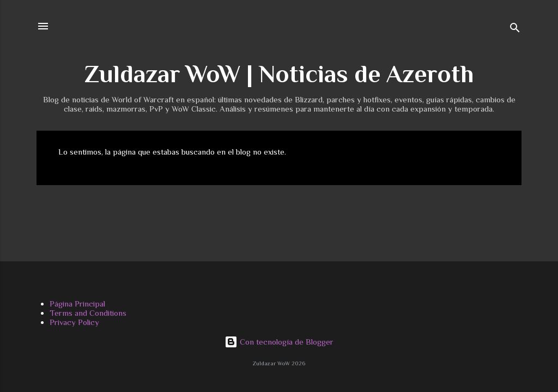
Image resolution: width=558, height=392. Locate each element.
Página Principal (77, 304)
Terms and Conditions (88, 313)
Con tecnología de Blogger (279, 342)
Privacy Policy (74, 322)
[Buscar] (515, 30)
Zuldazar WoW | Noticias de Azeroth (279, 74)
